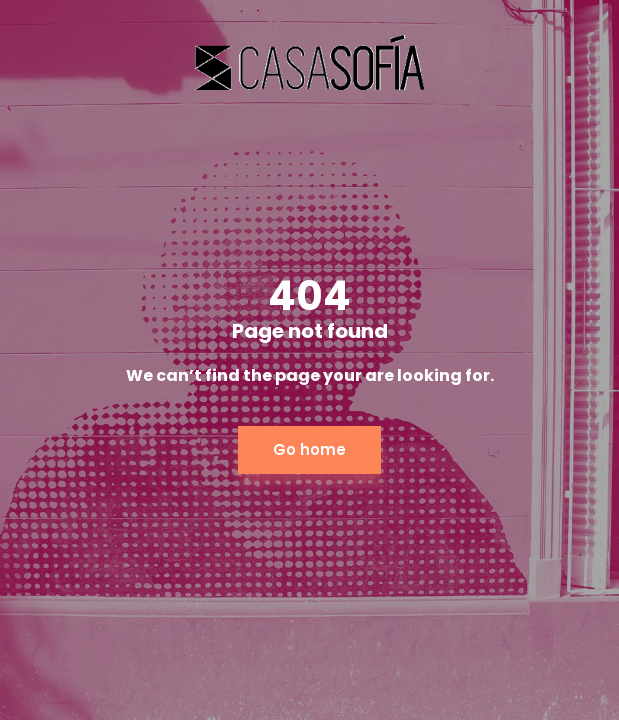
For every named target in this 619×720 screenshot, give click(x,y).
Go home (309, 449)
